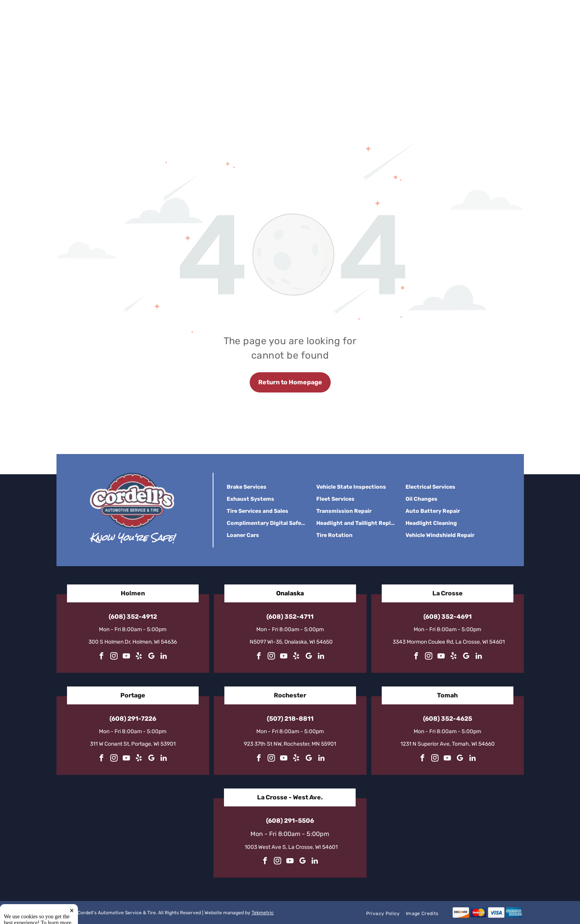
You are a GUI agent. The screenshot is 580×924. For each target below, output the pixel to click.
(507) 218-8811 (290, 719)
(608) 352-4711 (290, 617)
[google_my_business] (151, 657)
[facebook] (101, 657)
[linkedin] (164, 657)
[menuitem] (386, 913)
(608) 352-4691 (448, 617)
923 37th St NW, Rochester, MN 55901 (290, 744)
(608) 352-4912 (133, 617)
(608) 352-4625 (448, 719)
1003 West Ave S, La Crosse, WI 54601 (291, 847)
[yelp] (139, 657)
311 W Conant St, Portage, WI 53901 (133, 744)
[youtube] (126, 657)
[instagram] (114, 657)
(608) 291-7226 (133, 719)
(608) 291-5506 (290, 821)
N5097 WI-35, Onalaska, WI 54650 (291, 642)
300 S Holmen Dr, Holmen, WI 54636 (133, 642)
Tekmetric (263, 913)
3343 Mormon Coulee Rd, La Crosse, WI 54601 (449, 642)
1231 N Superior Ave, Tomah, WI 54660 (448, 744)
